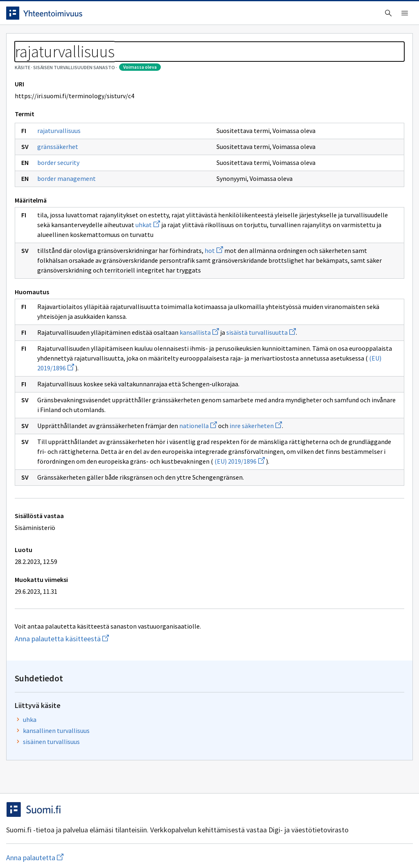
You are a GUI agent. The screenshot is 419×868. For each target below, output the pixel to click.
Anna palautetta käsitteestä (94, 725)
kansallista (205, 389)
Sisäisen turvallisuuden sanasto (92, 61)
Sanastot (25, 61)
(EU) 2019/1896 (246, 548)
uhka (337, 130)
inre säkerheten (262, 502)
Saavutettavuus (172, 844)
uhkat (268, 262)
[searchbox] (176, 16)
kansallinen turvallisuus (364, 141)
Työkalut (71, 42)
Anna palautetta (41, 844)
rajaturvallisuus (65, 168)
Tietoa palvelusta (131, 42)
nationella (204, 502)
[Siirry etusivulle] (63, 16)
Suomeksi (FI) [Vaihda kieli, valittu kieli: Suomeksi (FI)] (277, 16)
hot (220, 298)
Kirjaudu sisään (373, 16)
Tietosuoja (107, 844)
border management (73, 216)
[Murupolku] (209, 61)
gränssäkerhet (64, 184)
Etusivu (26, 42)
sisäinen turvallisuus (359, 152)
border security (64, 200)
